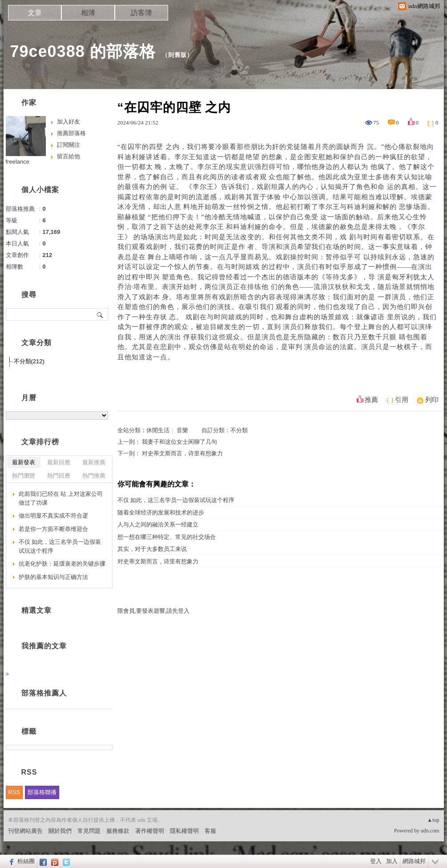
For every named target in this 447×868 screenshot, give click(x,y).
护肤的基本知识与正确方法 (53, 577)
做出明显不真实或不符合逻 (53, 516)
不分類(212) (29, 361)
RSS (14, 792)
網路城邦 (414, 861)
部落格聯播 (42, 792)
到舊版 (177, 55)
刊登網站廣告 (25, 831)
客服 (210, 831)
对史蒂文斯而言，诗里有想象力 (182, 453)
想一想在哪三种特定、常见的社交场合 (167, 537)
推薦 (371, 400)
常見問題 (89, 831)
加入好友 (68, 122)
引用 (402, 400)
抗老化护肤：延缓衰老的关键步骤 (62, 564)
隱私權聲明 (184, 831)
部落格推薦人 (44, 693)
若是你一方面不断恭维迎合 (53, 529)
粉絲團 (26, 861)
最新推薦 (94, 462)
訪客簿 (141, 13)
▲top (433, 820)
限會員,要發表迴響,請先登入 (154, 611)
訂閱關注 (68, 145)
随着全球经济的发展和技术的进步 (161, 512)
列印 (432, 400)
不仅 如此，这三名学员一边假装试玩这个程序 (176, 500)
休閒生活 (158, 430)
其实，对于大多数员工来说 (152, 549)
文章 (35, 13)
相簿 (88, 13)
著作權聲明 (150, 831)
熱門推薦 (94, 476)
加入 (392, 861)
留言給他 (68, 156)
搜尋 (100, 314)
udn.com (430, 831)
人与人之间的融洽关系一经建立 (158, 524)
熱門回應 (59, 476)
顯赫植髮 (133, 217)
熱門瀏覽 (24, 476)
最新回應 (59, 462)
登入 (376, 861)
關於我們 (60, 831)
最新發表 (24, 462)
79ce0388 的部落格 (83, 51)
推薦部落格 (71, 133)
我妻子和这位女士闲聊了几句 (179, 442)
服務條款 (118, 831)
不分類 (239, 430)
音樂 (182, 430)
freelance (18, 162)
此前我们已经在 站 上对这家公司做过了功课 (61, 498)
